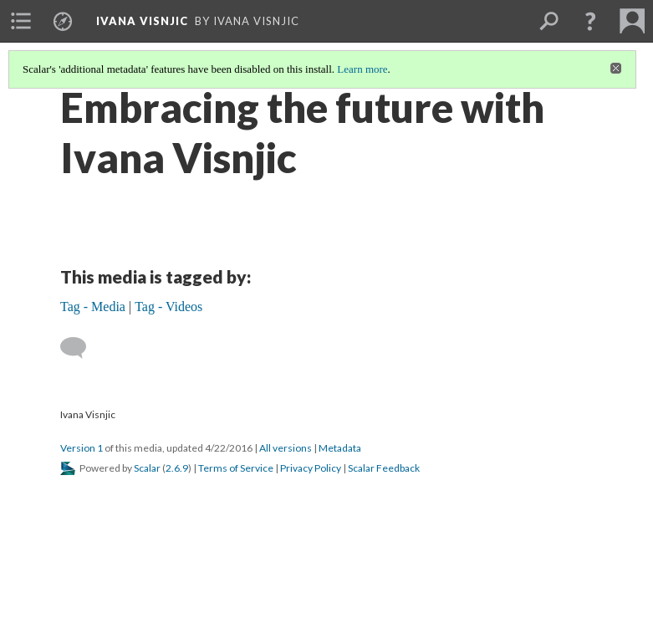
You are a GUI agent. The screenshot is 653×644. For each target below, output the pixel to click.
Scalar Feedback (384, 468)
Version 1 (82, 448)
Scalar (147, 468)
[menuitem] (21, 21)
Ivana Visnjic (142, 21)
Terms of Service (236, 468)
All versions (286, 448)
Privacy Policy (311, 468)
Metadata (340, 448)
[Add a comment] (81, 348)
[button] (590, 21)
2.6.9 (177, 468)
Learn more (362, 69)
